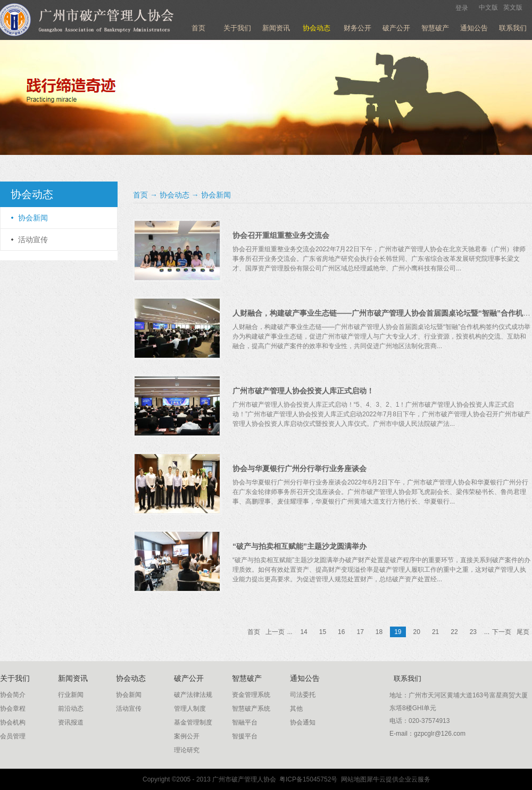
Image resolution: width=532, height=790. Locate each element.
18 (379, 632)
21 (435, 632)
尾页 (523, 632)
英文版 (513, 7)
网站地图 (352, 779)
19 (398, 632)
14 (304, 632)
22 (454, 632)
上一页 (275, 632)
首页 (198, 28)
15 (323, 632)
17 (360, 632)
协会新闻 (216, 195)
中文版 (488, 7)
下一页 (502, 632)
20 (417, 632)
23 (473, 632)
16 (341, 632)
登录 (462, 8)
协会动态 (174, 195)
